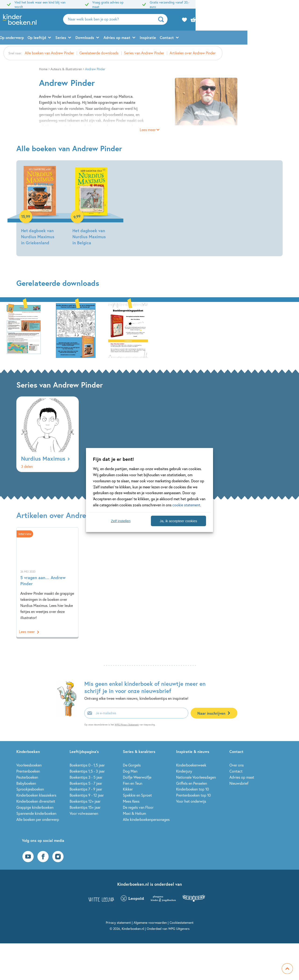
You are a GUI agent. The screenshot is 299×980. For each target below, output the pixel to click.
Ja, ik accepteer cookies (178, 521)
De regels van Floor (138, 807)
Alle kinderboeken (32, 39)
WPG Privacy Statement (127, 725)
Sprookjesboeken (30, 789)
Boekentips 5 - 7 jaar (86, 783)
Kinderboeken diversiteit (36, 801)
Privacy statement (118, 922)
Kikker (128, 789)
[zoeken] (249, 20)
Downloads (136, 39)
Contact (218, 39)
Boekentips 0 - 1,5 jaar (87, 765)
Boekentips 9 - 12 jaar (87, 795)
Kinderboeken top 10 (192, 789)
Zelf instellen (121, 521)
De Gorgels (132, 765)
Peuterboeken (27, 777)
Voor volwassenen (84, 813)
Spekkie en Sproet (137, 795)
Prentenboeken (28, 771)
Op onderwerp (63, 39)
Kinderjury (184, 771)
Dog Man (130, 771)
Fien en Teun (133, 783)
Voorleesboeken (29, 765)
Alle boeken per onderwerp (38, 819)
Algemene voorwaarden (150, 922)
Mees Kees (131, 801)
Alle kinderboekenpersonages (146, 819)
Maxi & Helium (134, 813)
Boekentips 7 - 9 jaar (86, 789)
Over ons (237, 765)
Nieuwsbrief (239, 783)
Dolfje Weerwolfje (137, 777)
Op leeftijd (88, 39)
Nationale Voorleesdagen (196, 777)
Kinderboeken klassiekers (36, 795)
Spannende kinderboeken (36, 813)
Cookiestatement (182, 922)
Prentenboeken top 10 (193, 795)
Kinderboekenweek (191, 765)
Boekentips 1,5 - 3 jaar (87, 771)
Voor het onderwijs (191, 801)
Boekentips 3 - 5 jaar (86, 777)
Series (112, 39)
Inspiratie (199, 39)
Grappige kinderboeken (35, 807)
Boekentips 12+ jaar (85, 801)
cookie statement (186, 505)
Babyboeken (26, 783)
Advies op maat (169, 39)
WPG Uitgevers (179, 929)
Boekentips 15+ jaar (85, 807)
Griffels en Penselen (192, 783)
